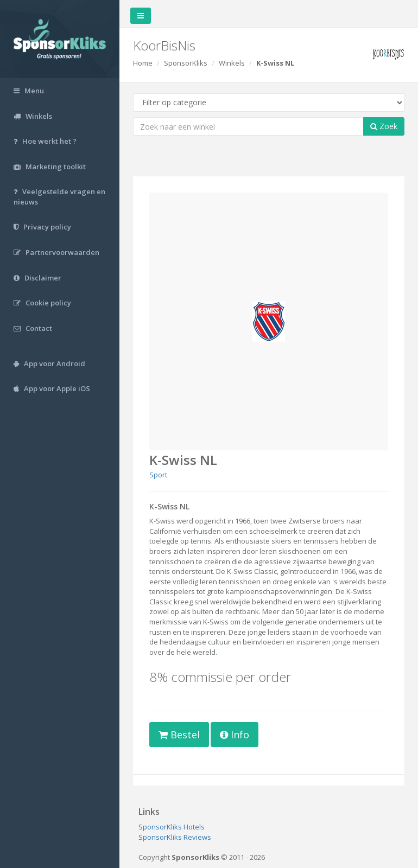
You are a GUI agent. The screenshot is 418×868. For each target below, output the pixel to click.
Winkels (232, 63)
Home (143, 63)
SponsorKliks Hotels (172, 827)
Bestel (179, 735)
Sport (158, 475)
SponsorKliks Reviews (175, 837)
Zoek (384, 126)
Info (235, 735)
